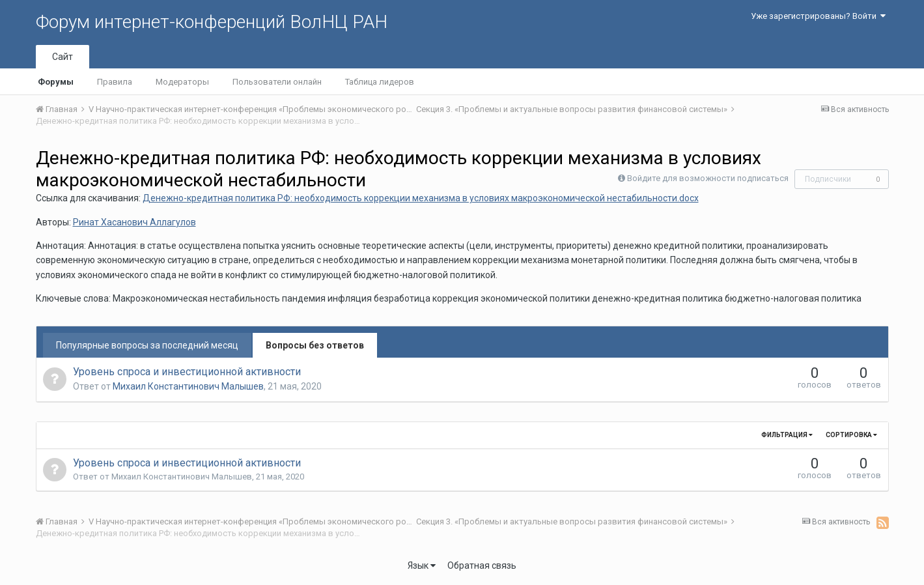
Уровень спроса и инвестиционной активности (187, 372)
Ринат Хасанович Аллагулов (134, 222)
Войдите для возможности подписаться (708, 178)
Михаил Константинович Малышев (188, 386)
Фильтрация (787, 435)
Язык (422, 565)
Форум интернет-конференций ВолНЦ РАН (212, 22)
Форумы (56, 82)
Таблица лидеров (380, 82)
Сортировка (851, 435)
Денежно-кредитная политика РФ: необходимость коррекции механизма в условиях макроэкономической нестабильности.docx (421, 198)
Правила (115, 82)
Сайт (63, 57)
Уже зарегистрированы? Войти (818, 16)
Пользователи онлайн (277, 82)
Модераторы (182, 82)
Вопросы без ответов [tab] (315, 345)
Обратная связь (482, 565)
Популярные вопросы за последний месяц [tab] (147, 345)
